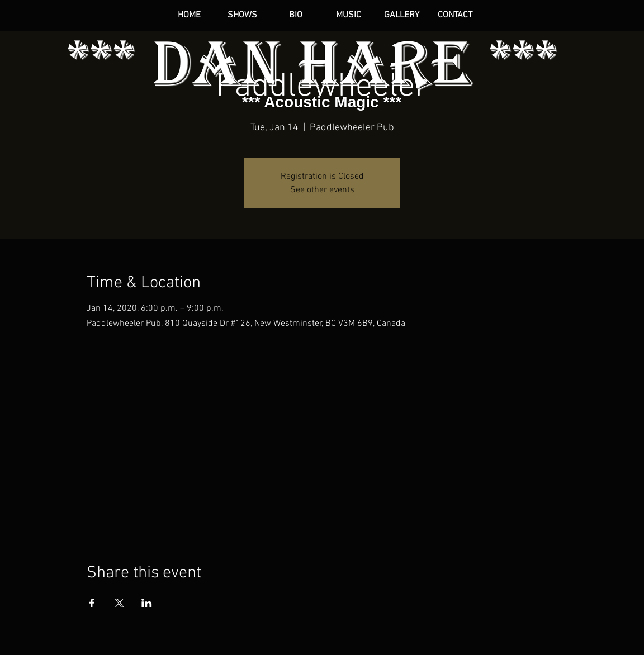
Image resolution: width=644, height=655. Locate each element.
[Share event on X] (119, 603)
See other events (322, 190)
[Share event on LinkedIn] (147, 603)
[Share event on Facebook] (92, 603)
